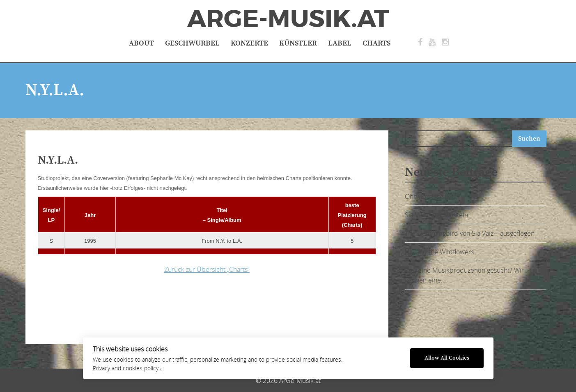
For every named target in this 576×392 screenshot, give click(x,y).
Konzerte (249, 43)
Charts (376, 43)
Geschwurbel (192, 43)
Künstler (298, 43)
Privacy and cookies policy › (127, 368)
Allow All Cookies (447, 358)
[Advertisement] (167, 307)
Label (340, 43)
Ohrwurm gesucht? (432, 196)
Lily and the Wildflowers (439, 252)
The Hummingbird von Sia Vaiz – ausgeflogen (470, 233)
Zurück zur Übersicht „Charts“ (207, 269)
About (141, 43)
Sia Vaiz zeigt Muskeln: (437, 215)
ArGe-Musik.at (288, 19)
